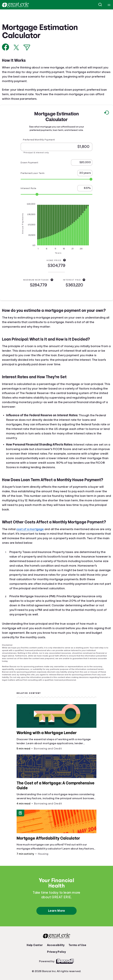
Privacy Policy (56, 952)
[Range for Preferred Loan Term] (56, 179)
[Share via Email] (27, 48)
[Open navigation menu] (109, 5)
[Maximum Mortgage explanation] (52, 280)
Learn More (56, 911)
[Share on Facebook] (6, 47)
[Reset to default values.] (106, 113)
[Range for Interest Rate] (56, 194)
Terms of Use (77, 945)
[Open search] (100, 5)
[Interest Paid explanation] (84, 280)
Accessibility (56, 945)
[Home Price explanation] (64, 260)
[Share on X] (16, 47)
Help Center (35, 945)
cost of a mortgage (30, 529)
